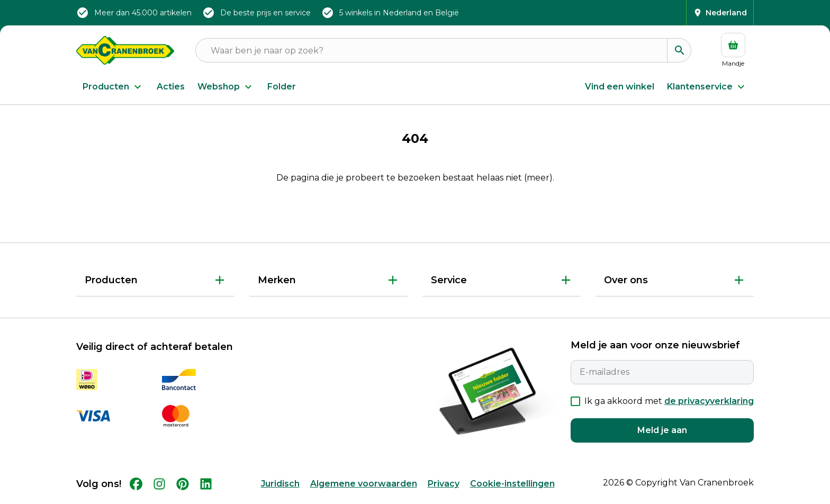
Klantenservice (707, 87)
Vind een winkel (620, 87)
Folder (282, 87)
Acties (171, 87)
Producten (113, 87)
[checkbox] (575, 401)
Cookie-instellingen (512, 484)
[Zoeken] (679, 50)
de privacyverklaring (709, 401)
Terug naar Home (415, 213)
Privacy (444, 484)
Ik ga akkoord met (669, 401)
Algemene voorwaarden (364, 484)
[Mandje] (733, 50)
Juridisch (280, 484)
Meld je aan (662, 430)
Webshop (226, 87)
